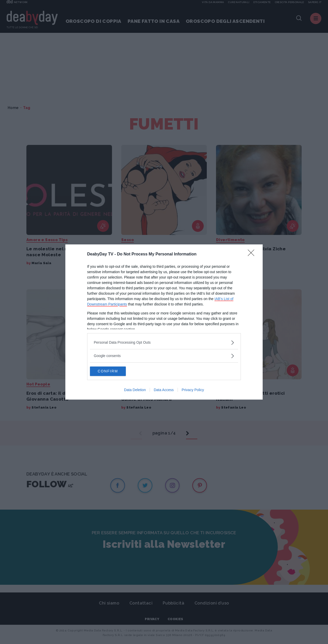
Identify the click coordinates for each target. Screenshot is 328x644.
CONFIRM (114, 371)
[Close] (253, 254)
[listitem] (164, 342)
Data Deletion (135, 390)
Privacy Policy (193, 390)
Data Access (164, 390)
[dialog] (164, 322)
